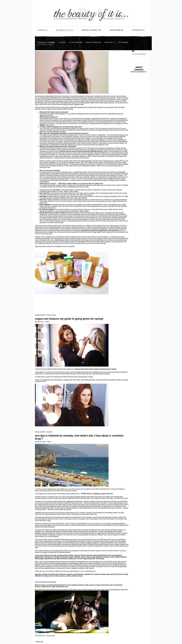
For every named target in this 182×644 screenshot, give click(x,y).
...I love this (49, 432)
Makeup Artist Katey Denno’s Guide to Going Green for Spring (96, 369)
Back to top (39, 642)
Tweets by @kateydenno (138, 72)
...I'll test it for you (51, 315)
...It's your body (50, 636)
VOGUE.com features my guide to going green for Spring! (69, 319)
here (82, 104)
